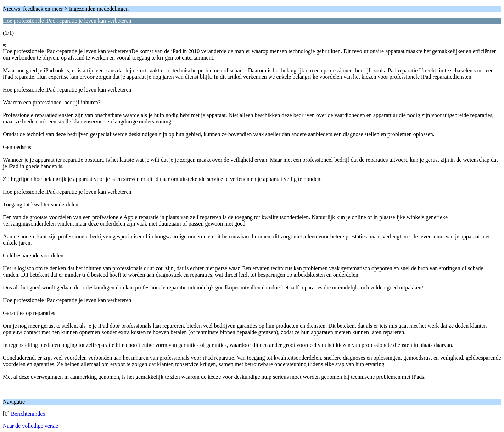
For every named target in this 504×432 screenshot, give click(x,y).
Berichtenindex (28, 414)
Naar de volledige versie (30, 426)
